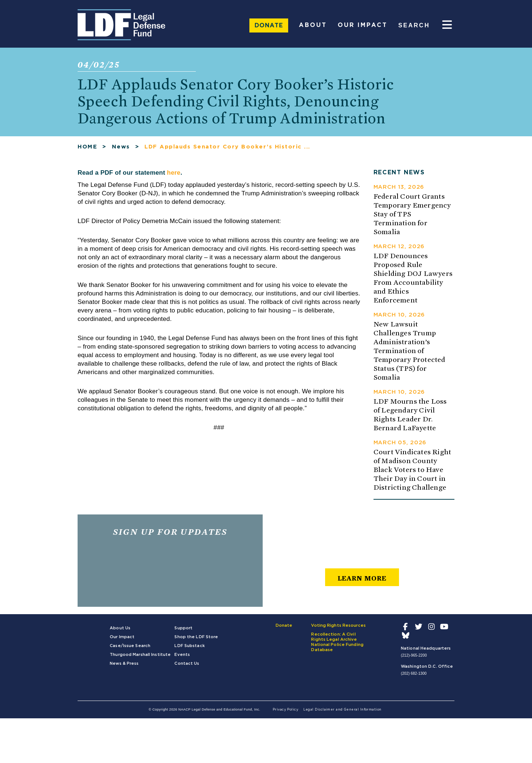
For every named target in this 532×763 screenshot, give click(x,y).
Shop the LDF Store (196, 641)
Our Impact (363, 25)
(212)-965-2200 (414, 659)
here (174, 177)
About (313, 25)
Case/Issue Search (130, 650)
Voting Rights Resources (338, 629)
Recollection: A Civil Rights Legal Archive (334, 641)
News (121, 151)
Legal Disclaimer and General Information (342, 714)
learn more (362, 582)
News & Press (124, 668)
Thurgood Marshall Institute (140, 659)
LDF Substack (189, 650)
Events (182, 659)
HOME (87, 151)
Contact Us (187, 668)
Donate (269, 25)
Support (183, 632)
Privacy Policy (285, 714)
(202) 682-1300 (414, 678)
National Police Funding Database (337, 651)
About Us (120, 632)
